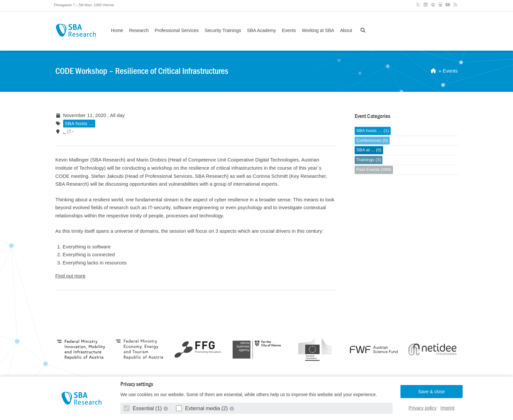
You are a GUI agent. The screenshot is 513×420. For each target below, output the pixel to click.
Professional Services (177, 30)
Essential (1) (143, 408)
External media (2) (203, 408)
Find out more (71, 276)
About (346, 30)
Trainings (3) (369, 160)
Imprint (447, 408)
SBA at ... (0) (369, 150)
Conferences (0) (372, 140)
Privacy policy (423, 408)
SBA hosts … (79, 123)
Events (289, 30)
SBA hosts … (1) (373, 131)
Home (117, 30)
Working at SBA (318, 30)
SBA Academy (262, 30)
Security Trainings (223, 30)
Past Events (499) (374, 169)
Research (139, 30)
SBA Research (76, 30)
